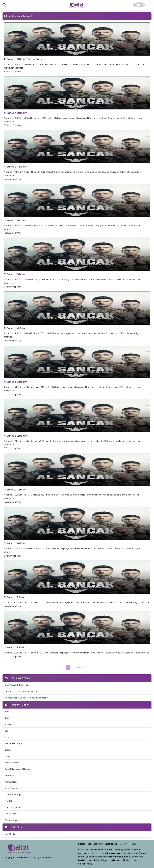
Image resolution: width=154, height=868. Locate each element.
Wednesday (11, 820)
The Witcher (11, 814)
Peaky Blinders (12, 763)
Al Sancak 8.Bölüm (15, 647)
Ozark (7, 756)
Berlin (7, 718)
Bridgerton (10, 724)
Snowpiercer (11, 782)
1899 (7, 712)
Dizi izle (82, 844)
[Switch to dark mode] (139, 5)
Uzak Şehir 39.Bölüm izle (17, 685)
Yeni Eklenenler (95, 844)
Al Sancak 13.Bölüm (15, 382)
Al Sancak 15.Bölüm (15, 274)
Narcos (8, 750)
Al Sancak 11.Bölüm (15, 490)
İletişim (133, 844)
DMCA (124, 844)
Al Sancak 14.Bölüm (15, 328)
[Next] (81, 668)
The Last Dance (13, 807)
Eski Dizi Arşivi (11, 834)
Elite (7, 737)
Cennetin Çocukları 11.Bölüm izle (21, 691)
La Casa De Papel (13, 744)
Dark (7, 731)
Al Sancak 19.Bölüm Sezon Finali (23, 59)
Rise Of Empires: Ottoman (18, 769)
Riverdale (9, 776)
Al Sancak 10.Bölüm (15, 543)
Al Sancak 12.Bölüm (15, 436)
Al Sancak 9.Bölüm (15, 597)
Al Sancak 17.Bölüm (15, 167)
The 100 (8, 801)
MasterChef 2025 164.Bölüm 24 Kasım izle (26, 698)
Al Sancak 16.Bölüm (15, 221)
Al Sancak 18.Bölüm (15, 113)
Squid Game (11, 788)
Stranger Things (13, 795)
